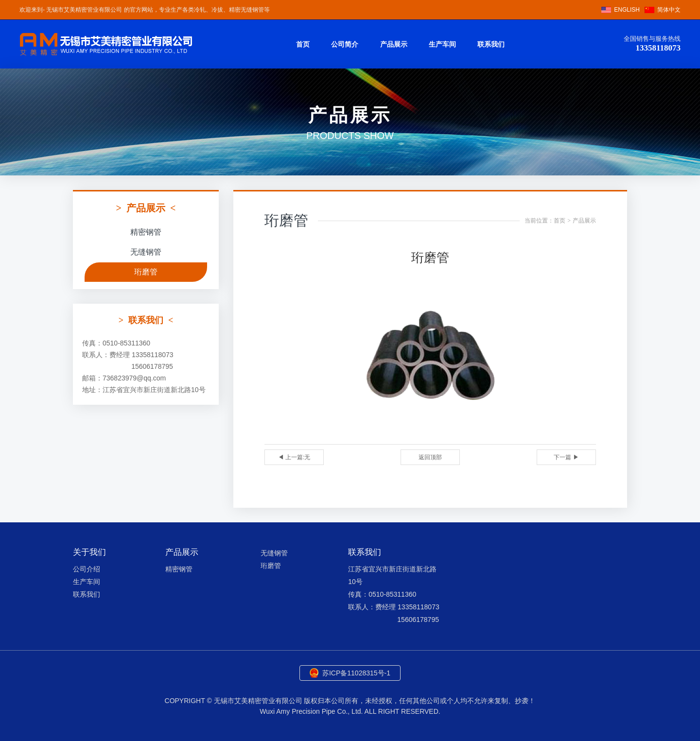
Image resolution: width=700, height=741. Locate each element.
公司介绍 (87, 569)
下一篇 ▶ (566, 457)
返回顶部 (430, 457)
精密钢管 (146, 232)
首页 (303, 44)
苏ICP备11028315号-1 (356, 673)
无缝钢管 (146, 252)
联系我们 (491, 44)
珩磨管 (146, 272)
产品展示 (394, 44)
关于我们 (89, 552)
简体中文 (669, 10)
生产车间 (442, 44)
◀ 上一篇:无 (294, 457)
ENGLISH (627, 10)
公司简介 (345, 44)
